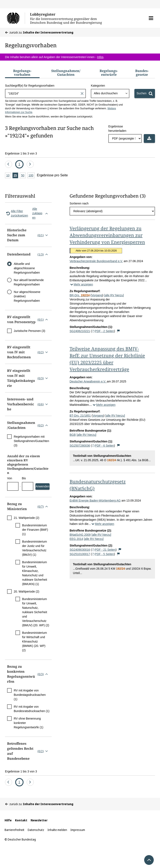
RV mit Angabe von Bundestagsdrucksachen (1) (30, 695)
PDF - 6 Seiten (103, 446)
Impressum (78, 830)
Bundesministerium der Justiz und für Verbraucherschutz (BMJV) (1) (34, 548)
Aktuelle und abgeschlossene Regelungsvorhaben (27, 268)
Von (10, 478)
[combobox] (110, 93)
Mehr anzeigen (81, 284)
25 (16, 176)
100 (32, 176)
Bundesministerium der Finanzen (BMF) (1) (35, 530)
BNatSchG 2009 (80, 535)
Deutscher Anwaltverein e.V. (88, 381)
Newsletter (39, 820)
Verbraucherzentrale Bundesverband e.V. (96, 261)
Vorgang (97, 295)
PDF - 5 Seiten (103, 554)
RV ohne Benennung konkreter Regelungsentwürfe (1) (29, 723)
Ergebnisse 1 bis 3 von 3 (21, 153)
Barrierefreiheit (14, 830)
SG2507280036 (80, 446)
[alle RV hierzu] (114, 295)
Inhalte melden (57, 830)
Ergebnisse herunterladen (117, 129)
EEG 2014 (76, 539)
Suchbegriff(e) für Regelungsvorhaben (30, 86)
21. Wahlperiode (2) (26, 518)
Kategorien (98, 86)
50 (23, 176)
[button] (151, 18)
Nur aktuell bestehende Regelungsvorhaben (29, 282)
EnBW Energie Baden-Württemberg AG (95, 501)
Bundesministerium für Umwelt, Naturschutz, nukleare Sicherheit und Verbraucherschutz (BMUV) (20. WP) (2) (36, 612)
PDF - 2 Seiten (103, 331)
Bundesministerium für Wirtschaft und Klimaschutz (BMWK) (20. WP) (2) (34, 641)
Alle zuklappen (41, 213)
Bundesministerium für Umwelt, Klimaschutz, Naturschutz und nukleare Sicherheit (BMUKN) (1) (35, 573)
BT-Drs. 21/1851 (80, 416)
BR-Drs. (80, 295)
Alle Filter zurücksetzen (16, 213)
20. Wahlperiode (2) (26, 592)
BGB (73, 435)
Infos (100, 57)
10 (9, 176)
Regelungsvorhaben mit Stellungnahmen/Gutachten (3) (31, 441)
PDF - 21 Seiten (104, 550)
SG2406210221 (80, 331)
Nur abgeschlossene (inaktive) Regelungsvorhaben (27, 296)
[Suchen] (145, 93)
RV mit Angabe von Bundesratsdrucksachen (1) (32, 709)
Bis (24, 478)
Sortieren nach (79, 203)
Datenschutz (36, 830)
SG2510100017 (80, 554)
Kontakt (21, 820)
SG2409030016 (80, 550)
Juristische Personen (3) (29, 331)
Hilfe (8, 820)
